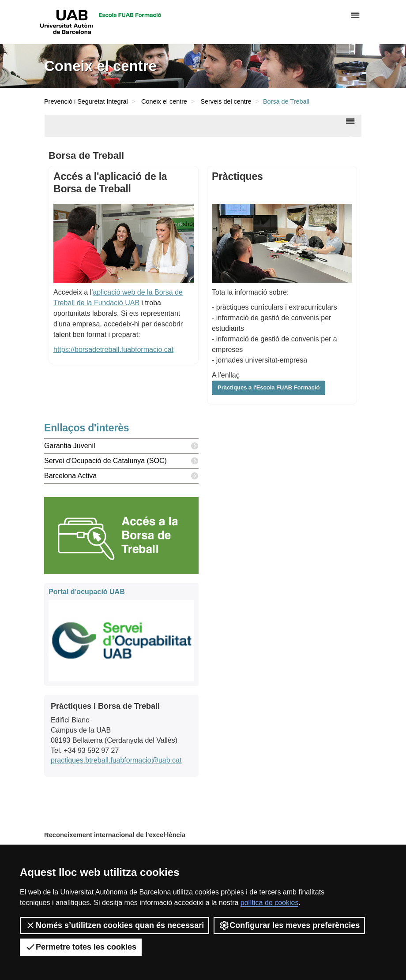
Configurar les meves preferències (289, 925)
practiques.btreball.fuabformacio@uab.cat (116, 760)
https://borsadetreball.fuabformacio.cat (113, 350)
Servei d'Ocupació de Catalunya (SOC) (121, 461)
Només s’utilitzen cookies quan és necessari (115, 925)
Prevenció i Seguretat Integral (86, 101)
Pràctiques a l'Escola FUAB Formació (269, 387)
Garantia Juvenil (121, 446)
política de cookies (270, 903)
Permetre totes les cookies (81, 947)
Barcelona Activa (121, 476)
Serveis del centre (226, 101)
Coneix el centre (164, 101)
